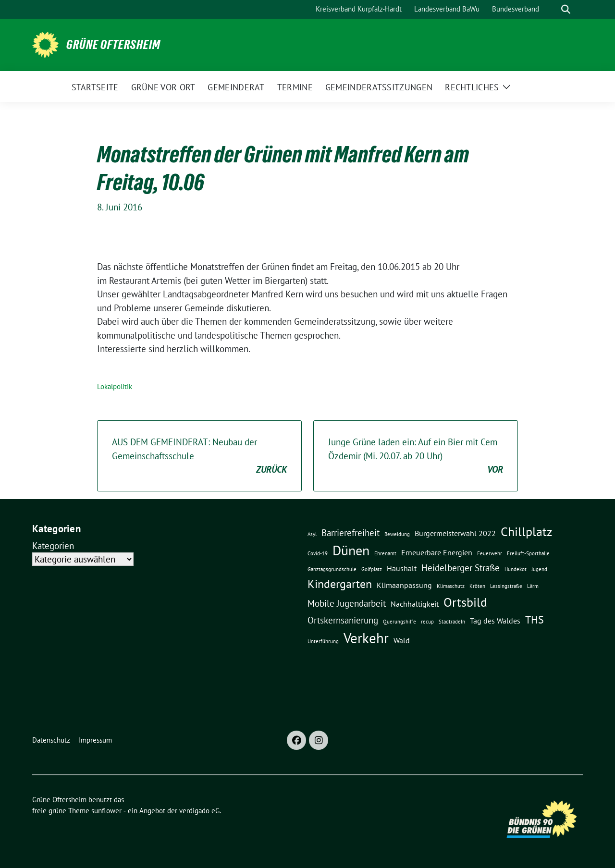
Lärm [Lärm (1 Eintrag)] (533, 586)
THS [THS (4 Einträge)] (535, 619)
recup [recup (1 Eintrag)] (427, 622)
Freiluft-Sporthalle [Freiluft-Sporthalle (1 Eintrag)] (528, 553)
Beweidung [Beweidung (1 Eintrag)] (397, 534)
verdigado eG (199, 811)
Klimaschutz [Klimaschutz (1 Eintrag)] (451, 586)
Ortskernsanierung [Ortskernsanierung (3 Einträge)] (343, 620)
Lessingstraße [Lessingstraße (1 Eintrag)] (506, 586)
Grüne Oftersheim (113, 45)
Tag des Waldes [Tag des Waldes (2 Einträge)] (495, 621)
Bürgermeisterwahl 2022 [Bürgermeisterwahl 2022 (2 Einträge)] (455, 533)
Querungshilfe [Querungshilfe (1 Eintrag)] (400, 622)
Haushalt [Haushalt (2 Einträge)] (402, 568)
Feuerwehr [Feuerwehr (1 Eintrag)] (490, 553)
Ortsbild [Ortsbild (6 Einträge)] (465, 602)
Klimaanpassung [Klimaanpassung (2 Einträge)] (404, 585)
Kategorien (53, 546)
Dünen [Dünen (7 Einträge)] (351, 550)
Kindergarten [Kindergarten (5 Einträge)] (340, 584)
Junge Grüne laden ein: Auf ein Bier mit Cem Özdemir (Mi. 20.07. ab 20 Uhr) (416, 456)
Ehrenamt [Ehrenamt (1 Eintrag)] (385, 553)
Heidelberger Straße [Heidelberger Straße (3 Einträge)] (461, 568)
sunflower (106, 811)
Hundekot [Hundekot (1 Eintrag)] (516, 569)
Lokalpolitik (115, 386)
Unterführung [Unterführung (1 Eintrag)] (323, 641)
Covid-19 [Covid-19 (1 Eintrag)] (318, 553)
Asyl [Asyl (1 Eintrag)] (312, 534)
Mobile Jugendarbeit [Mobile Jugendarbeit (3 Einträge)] (347, 603)
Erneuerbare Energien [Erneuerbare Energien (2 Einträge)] (437, 552)
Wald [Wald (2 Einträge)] (402, 640)
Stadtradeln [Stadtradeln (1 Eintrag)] (452, 622)
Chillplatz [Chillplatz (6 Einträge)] (527, 531)
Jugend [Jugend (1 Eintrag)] (539, 569)
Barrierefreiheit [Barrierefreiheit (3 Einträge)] (351, 532)
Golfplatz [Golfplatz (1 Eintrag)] (372, 569)
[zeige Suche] (566, 9)
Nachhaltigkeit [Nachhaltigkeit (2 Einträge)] (415, 604)
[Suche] (552, 9)
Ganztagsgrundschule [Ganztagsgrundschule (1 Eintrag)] (332, 569)
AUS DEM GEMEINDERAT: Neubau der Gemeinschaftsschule (199, 456)
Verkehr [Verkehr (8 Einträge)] (366, 638)
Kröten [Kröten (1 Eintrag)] (477, 586)
